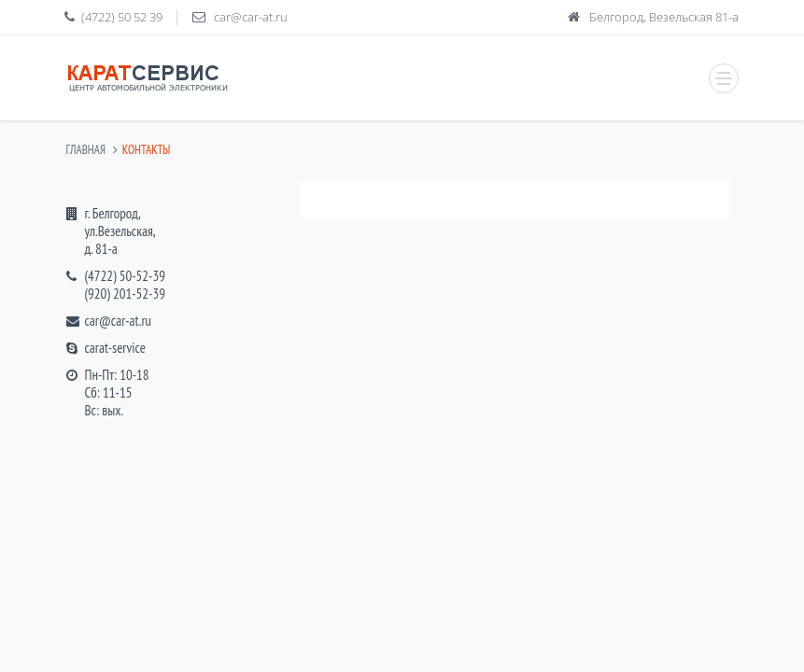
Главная (86, 150)
